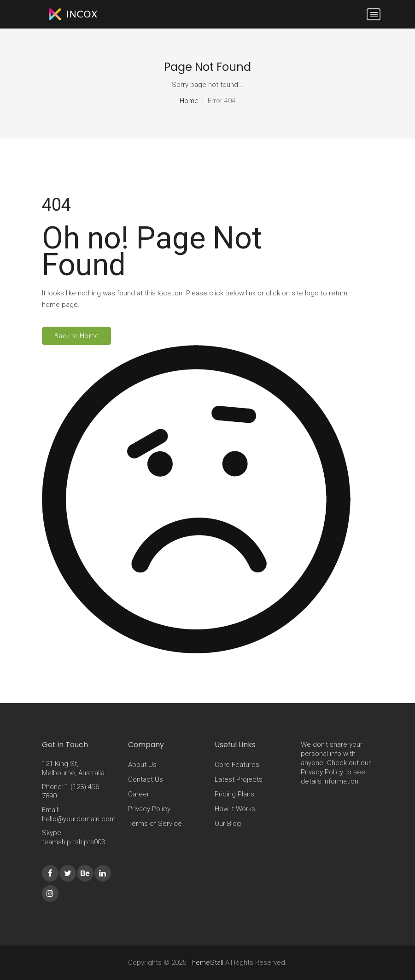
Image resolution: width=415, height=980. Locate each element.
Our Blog (228, 824)
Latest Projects (239, 779)
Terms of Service (155, 824)
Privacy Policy (149, 809)
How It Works (235, 809)
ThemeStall (206, 963)
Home (189, 101)
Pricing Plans (234, 794)
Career (139, 794)
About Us (142, 765)
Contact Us (146, 779)
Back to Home (76, 336)
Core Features (237, 765)
